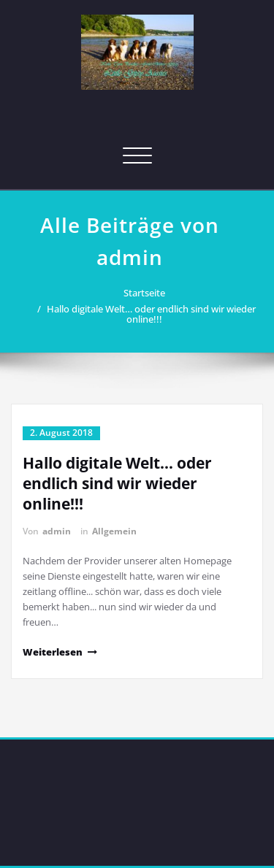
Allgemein (114, 531)
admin (57, 531)
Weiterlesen (53, 652)
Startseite (141, 293)
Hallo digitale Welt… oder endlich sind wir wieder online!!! (147, 314)
